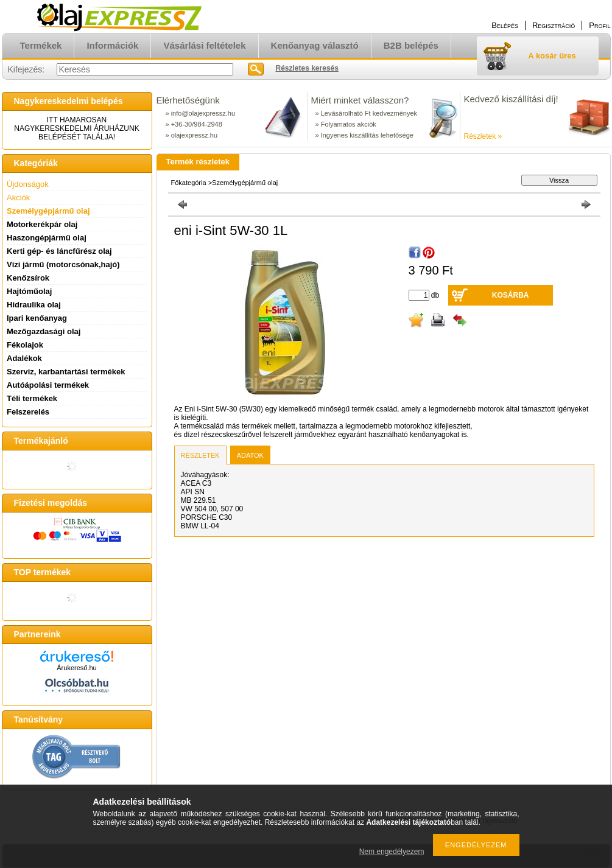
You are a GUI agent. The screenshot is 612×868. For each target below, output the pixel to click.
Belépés (505, 25)
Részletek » (483, 136)
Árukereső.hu (76, 668)
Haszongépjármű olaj (47, 238)
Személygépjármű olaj (48, 211)
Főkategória (189, 183)
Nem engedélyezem (392, 852)
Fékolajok (25, 345)
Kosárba (511, 295)
